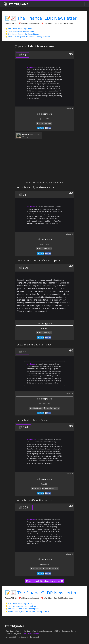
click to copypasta (44, 114)
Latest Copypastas (12, 631)
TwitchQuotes (16, 4)
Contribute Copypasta (13, 634)
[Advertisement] (44, 162)
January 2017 (45, 244)
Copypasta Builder (69, 631)
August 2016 (44, 564)
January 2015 (45, 119)
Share (48, 128)
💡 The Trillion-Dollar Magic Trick (18, 29)
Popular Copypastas (28, 631)
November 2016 (44, 404)
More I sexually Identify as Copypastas (45, 581)
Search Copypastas (45, 631)
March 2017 (44, 484)
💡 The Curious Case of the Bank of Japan (22, 34)
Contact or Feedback (31, 634)
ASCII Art (57, 631)
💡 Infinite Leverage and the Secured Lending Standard (28, 37)
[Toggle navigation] (81, 4)
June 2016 (45, 328)
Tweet (41, 128)
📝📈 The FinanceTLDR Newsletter (41, 18)
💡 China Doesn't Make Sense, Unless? (21, 31)
